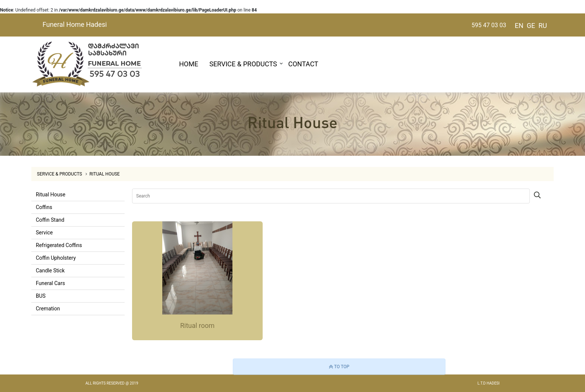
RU (543, 26)
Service (44, 233)
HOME (189, 64)
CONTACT (304, 64)
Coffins (44, 207)
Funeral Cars (50, 283)
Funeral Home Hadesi (75, 24)
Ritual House (105, 174)
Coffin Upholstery (56, 258)
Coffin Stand (50, 220)
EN (519, 26)
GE (531, 26)
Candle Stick (50, 271)
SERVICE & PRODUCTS (243, 64)
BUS (41, 296)
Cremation (48, 309)
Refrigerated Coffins (59, 245)
